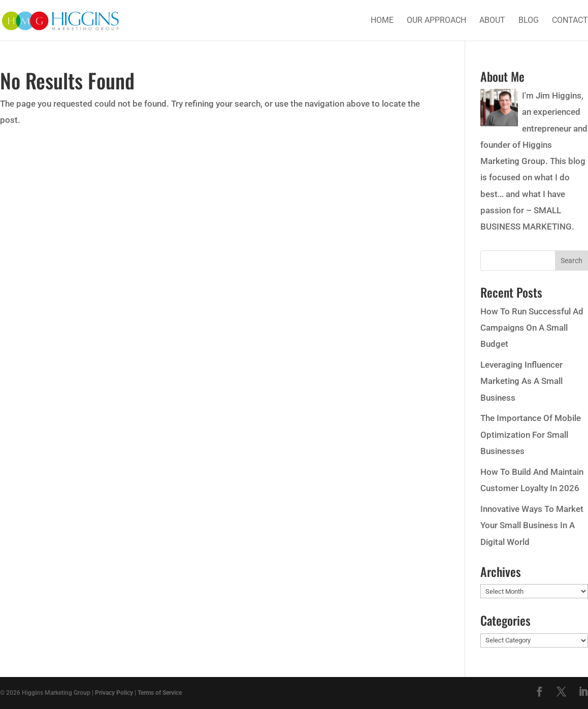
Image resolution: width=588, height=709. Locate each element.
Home (382, 21)
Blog (529, 21)
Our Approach (436, 21)
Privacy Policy (114, 693)
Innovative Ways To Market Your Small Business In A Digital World (532, 525)
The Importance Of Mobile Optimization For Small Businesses (531, 434)
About (492, 21)
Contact (570, 21)
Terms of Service (160, 693)
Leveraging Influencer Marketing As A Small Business (521, 381)
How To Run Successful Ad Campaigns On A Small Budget (532, 328)
